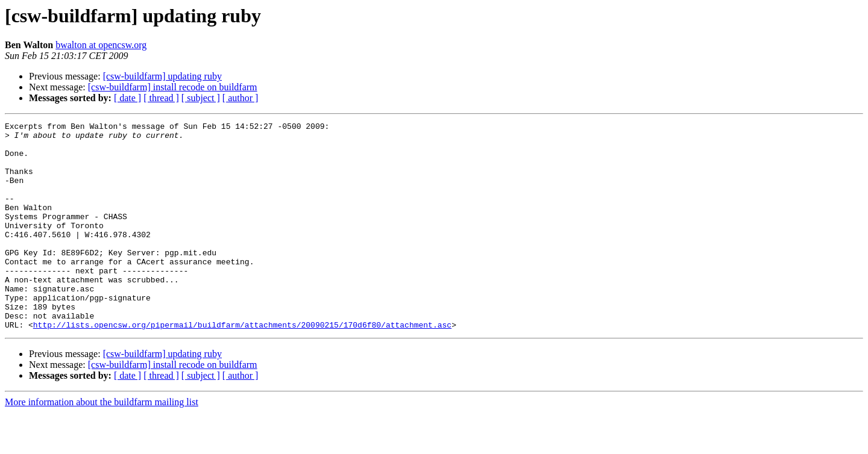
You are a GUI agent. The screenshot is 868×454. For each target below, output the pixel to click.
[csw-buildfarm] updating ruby (162, 76)
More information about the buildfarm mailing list (102, 443)
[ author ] (241, 98)
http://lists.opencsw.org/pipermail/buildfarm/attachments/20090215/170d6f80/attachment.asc (242, 366)
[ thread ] (161, 98)
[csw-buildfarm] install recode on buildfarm (173, 87)
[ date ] (127, 98)
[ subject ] (201, 98)
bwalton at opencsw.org (101, 45)
